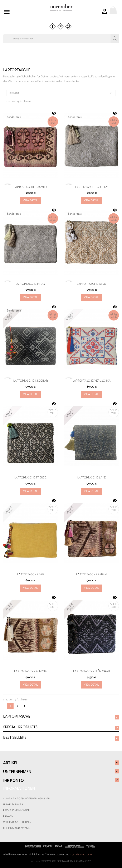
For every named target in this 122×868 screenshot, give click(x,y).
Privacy (8, 816)
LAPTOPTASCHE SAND (91, 284)
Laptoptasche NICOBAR (31, 381)
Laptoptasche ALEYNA (30, 671)
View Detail (31, 201)
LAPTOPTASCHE (17, 717)
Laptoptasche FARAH (91, 575)
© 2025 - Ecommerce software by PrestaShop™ (61, 861)
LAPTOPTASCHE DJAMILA (31, 187)
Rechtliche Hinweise (16, 810)
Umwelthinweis (13, 805)
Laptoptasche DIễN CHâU (92, 671)
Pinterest (60, 26)
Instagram (68, 26)
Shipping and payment (17, 828)
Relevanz (61, 93)
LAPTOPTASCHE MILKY (30, 284)
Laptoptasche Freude (30, 478)
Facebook (53, 26)
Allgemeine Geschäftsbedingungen (27, 799)
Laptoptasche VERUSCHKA (92, 381)
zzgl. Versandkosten (82, 855)
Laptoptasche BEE (31, 575)
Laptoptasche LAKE (92, 478)
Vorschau (54, 113)
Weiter (25, 706)
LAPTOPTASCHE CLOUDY (91, 187)
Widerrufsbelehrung (17, 822)
